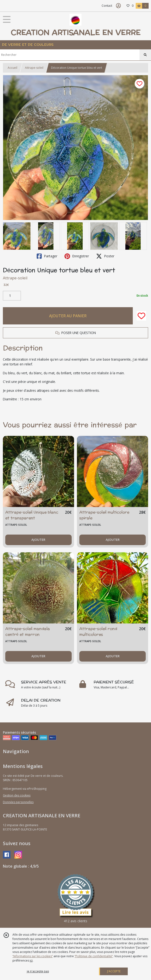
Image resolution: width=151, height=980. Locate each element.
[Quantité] (12, 296)
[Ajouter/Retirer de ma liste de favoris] (141, 316)
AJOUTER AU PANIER (68, 316)
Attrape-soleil (34, 68)
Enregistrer (77, 256)
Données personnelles (18, 802)
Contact (107, 6)
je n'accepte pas (38, 971)
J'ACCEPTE (114, 971)
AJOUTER (38, 540)
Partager (47, 256)
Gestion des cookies (17, 795)
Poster (105, 256)
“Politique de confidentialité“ (94, 956)
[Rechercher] (145, 55)
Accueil (12, 68)
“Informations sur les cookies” (33, 956)
